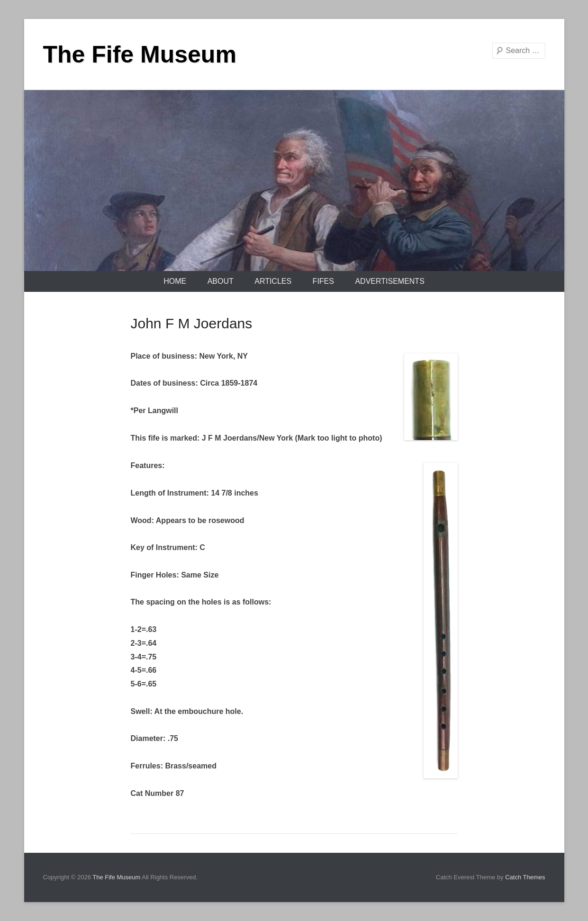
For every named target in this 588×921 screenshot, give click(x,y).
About (221, 281)
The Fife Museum (140, 54)
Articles (273, 281)
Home (175, 281)
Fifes (323, 281)
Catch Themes (525, 877)
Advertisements (389, 281)
